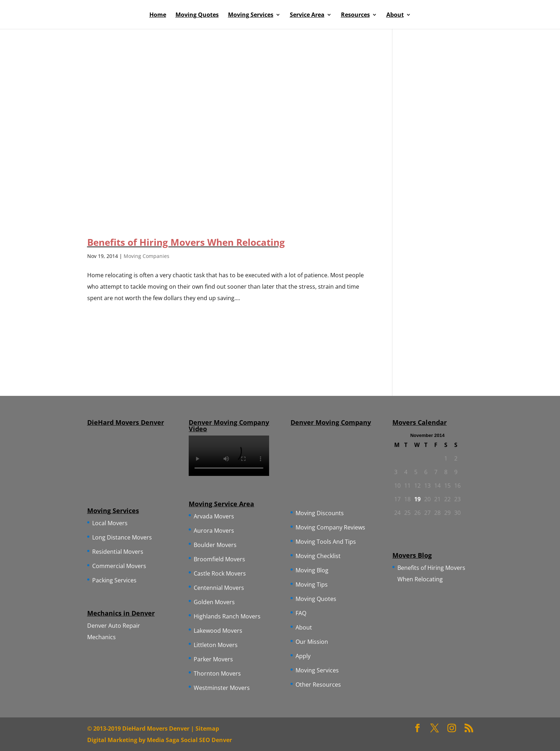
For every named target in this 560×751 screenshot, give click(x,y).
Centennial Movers (219, 588)
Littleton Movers (216, 645)
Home (158, 15)
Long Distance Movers (122, 537)
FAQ (301, 613)
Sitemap (207, 728)
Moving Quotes (197, 15)
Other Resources (318, 685)
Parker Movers (213, 659)
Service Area (307, 15)
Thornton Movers (217, 673)
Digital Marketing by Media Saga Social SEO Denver (160, 740)
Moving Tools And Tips (326, 542)
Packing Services (114, 580)
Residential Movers (118, 552)
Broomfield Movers (219, 559)
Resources (355, 15)
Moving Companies (147, 256)
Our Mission (312, 642)
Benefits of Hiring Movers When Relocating (186, 242)
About (395, 15)
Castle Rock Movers (220, 573)
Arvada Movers (214, 516)
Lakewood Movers (218, 631)
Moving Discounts (320, 513)
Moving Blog (312, 570)
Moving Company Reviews (330, 527)
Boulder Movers (215, 545)
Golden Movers (214, 602)
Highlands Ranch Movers (227, 616)
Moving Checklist (318, 556)
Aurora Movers (214, 531)
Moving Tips (312, 585)
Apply (303, 656)
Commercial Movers (119, 566)
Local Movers (110, 523)
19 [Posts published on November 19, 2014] (417, 499)
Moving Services (251, 15)
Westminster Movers (222, 688)
